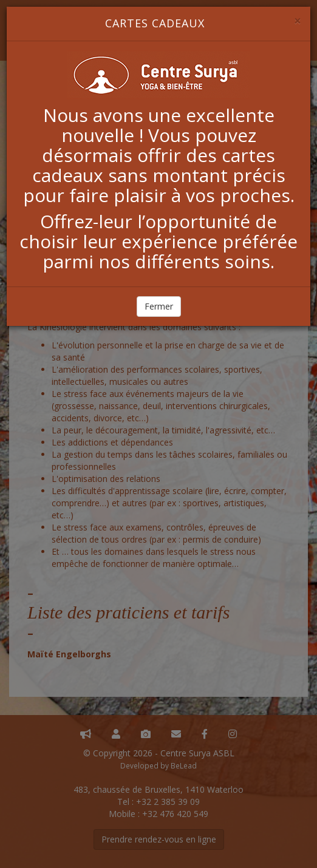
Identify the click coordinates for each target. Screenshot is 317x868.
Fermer (159, 306)
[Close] (298, 21)
